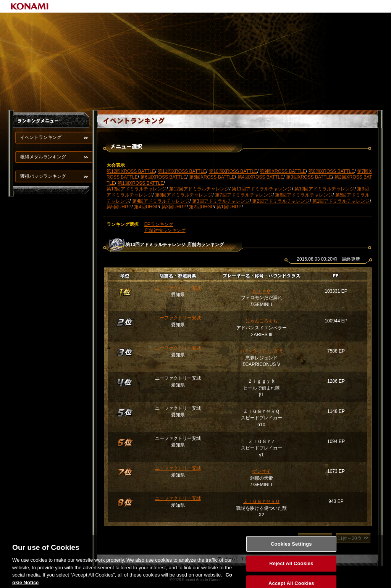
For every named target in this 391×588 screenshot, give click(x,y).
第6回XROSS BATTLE (163, 177)
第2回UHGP (201, 207)
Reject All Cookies (291, 572)
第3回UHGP (174, 207)
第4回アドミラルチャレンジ (161, 201)
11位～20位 (350, 538)
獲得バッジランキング (43, 176)
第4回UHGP (146, 207)
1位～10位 (310, 538)
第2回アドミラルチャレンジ (281, 201)
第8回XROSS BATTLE (331, 171)
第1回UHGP (229, 207)
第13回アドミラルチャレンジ (137, 189)
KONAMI (30, 6)
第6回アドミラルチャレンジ (304, 195)
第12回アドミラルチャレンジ (199, 189)
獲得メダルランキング (43, 157)
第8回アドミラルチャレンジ (184, 195)
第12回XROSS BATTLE (131, 171)
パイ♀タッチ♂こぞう (262, 351)
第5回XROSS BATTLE (212, 177)
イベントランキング (41, 137)
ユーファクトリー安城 (178, 288)
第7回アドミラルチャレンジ (244, 195)
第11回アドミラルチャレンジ (262, 189)
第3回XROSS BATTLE (309, 177)
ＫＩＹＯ (262, 291)
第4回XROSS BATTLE (260, 177)
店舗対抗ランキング (165, 230)
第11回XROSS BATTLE (182, 171)
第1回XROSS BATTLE (141, 183)
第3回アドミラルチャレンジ (221, 201)
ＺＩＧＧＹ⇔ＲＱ (261, 501)
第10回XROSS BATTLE (233, 171)
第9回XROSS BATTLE (283, 171)
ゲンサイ (262, 471)
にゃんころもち (262, 321)
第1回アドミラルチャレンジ (341, 201)
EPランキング (159, 224)
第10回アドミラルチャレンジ (324, 189)
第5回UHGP (119, 207)
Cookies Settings (291, 552)
